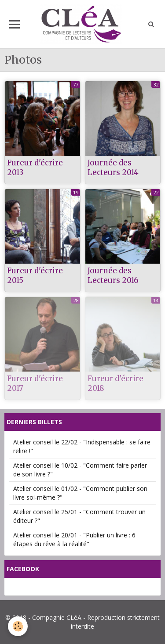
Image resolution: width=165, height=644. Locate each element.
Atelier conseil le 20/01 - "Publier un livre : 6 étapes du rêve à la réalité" (74, 539)
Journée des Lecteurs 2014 (113, 168)
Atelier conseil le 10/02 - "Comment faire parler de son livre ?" (80, 470)
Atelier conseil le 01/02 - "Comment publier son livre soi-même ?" (80, 493)
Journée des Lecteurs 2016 (113, 275)
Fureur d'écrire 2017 (35, 383)
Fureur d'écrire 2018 (115, 383)
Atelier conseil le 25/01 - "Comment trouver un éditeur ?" (79, 516)
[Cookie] (18, 626)
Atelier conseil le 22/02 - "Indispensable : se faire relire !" (82, 446)
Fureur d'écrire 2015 (35, 275)
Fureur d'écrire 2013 (35, 168)
